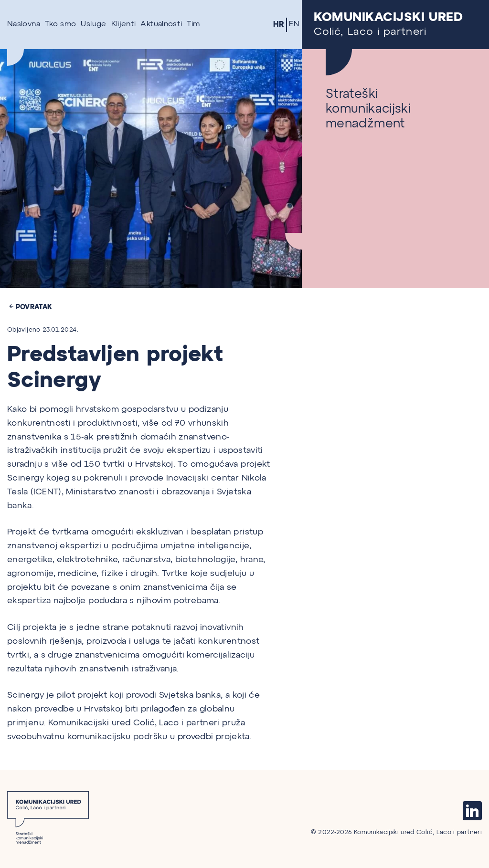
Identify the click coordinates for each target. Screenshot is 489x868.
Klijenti (124, 24)
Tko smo (61, 24)
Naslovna (24, 24)
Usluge (93, 24)
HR (279, 24)
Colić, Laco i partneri (395, 24)
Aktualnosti (161, 24)
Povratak (31, 307)
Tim (193, 24)
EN (294, 24)
